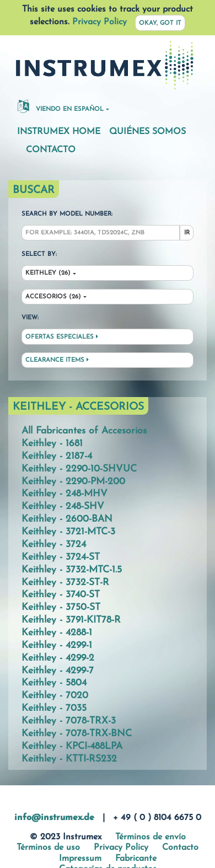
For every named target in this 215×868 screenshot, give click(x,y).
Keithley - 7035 (54, 708)
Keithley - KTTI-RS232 (69, 759)
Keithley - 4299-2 (58, 658)
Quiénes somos (147, 132)
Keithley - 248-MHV (64, 494)
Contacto (51, 150)
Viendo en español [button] (61, 106)
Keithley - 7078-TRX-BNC (77, 734)
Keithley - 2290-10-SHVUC (79, 469)
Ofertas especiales (62, 337)
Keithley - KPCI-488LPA (72, 746)
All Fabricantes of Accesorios (84, 431)
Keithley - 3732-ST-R (65, 583)
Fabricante (136, 859)
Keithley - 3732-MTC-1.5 (72, 570)
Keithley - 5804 (54, 683)
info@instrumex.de (54, 818)
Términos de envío (150, 837)
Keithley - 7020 (55, 696)
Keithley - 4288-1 (57, 633)
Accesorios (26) (53, 297)
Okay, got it (160, 23)
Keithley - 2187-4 (57, 456)
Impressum (80, 859)
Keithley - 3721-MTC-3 (68, 532)
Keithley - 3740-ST (61, 595)
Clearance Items (57, 360)
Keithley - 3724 (54, 545)
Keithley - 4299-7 (58, 671)
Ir (187, 233)
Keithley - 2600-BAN (67, 519)
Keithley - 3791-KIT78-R (71, 620)
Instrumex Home (59, 132)
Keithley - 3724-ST (61, 557)
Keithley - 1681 (52, 444)
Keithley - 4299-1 (57, 645)
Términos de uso (48, 848)
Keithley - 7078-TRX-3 (69, 721)
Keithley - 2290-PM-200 (73, 482)
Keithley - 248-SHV (63, 507)
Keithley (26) (48, 273)
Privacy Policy (100, 22)
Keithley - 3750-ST (61, 607)
